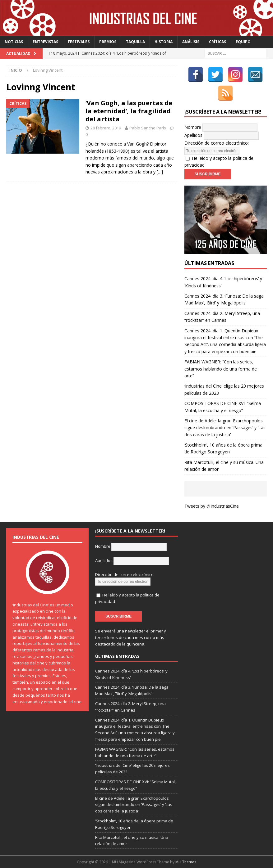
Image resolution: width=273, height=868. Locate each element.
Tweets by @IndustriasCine (212, 506)
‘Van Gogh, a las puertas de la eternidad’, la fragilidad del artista (129, 111)
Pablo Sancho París (148, 128)
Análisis (191, 42)
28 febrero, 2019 (106, 128)
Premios (108, 42)
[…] (160, 172)
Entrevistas (45, 42)
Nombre (193, 127)
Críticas (217, 42)
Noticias (14, 42)
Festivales (79, 42)
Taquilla (135, 42)
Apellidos (193, 135)
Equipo (243, 42)
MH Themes (186, 862)
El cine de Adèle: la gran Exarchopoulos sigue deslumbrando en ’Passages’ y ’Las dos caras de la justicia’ (225, 428)
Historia (164, 42)
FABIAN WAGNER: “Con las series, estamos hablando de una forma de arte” (221, 369)
